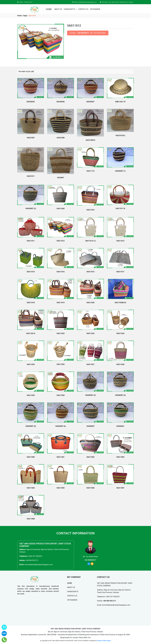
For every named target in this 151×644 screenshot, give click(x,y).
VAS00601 (120, 426)
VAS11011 (31, 241)
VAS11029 (31, 395)
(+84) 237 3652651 (35, 556)
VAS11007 (120, 488)
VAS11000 (31, 457)
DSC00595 (31, 102)
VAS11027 (90, 364)
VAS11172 (90, 171)
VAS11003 (120, 457)
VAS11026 (61, 364)
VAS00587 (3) (90, 395)
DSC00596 (61, 102)
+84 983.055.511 (32, 560)
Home (20, 16)
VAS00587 (90, 426)
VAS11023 (90, 333)
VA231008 (61, 138)
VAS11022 (61, 333)
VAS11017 (120, 272)
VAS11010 (90, 210)
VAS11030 (61, 395)
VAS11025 (31, 364)
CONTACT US (83, 9)
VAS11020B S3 (120, 303)
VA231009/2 (90, 140)
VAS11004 (31, 488)
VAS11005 (61, 488)
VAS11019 (61, 303)
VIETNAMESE (95, 9)
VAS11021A (31, 333)
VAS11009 (61, 209)
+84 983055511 (83, 33)
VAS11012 (61, 241)
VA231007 (31, 138)
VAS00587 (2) (31, 208)
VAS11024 (120, 333)
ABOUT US (58, 9)
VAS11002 (90, 457)
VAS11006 (90, 488)
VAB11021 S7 (120, 102)
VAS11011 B (120, 208)
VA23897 (61, 178)
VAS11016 (61, 272)
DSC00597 (90, 102)
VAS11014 (31, 272)
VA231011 (31, 176)
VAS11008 (31, 519)
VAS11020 (90, 303)
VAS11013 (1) (90, 241)
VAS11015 (90, 272)
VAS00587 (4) (120, 395)
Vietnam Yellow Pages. (104, 641)
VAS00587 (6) (61, 426)
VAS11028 (120, 364)
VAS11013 (120, 241)
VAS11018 (31, 303)
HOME (49, 9)
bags (25, 16)
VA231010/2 (120, 136)
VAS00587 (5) (31, 426)
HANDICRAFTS (70, 9)
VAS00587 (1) (120, 171)
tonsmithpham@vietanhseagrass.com (38, 565)
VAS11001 (61, 457)
